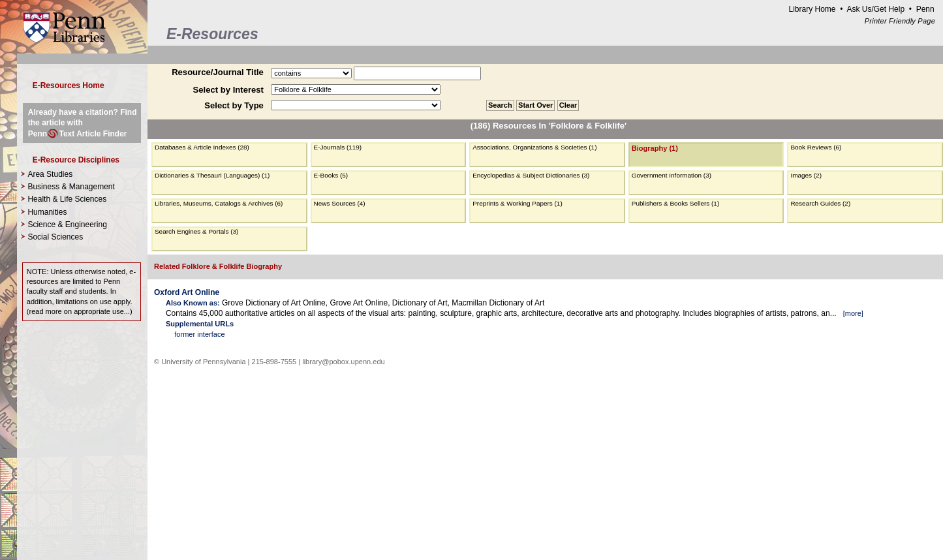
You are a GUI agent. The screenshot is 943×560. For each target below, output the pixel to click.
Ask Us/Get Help (875, 9)
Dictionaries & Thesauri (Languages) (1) (212, 175)
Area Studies (50, 174)
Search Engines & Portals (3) (196, 231)
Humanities (47, 212)
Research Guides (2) (820, 203)
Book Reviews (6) (816, 147)
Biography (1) (655, 148)
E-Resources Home (69, 86)
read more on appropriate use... (79, 311)
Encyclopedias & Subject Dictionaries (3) (531, 175)
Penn (925, 9)
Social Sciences (55, 237)
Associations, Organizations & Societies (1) (534, 147)
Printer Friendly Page (900, 21)
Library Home (812, 9)
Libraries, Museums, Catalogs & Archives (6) (219, 203)
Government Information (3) (672, 175)
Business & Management (71, 187)
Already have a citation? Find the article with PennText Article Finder (83, 123)
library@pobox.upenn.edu (344, 362)
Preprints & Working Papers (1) (518, 203)
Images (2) (806, 175)
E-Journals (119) (338, 147)
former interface (199, 334)
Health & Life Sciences (67, 199)
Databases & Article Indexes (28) (202, 147)
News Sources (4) (340, 203)
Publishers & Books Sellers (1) (675, 203)
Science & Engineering (67, 225)
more (853, 313)
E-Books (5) (331, 175)
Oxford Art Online (187, 292)
